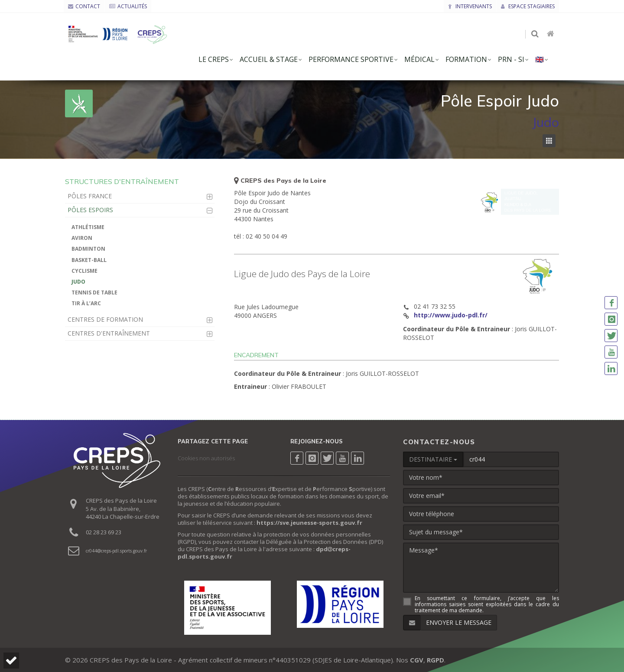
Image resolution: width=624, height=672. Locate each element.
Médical (419, 59)
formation (466, 59)
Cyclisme (84, 271)
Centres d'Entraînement (109, 333)
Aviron (82, 238)
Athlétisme (88, 227)
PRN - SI (511, 59)
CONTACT (84, 6)
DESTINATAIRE (433, 459)
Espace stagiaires (528, 6)
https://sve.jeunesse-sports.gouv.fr (309, 523)
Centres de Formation (105, 319)
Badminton (88, 249)
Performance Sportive (351, 59)
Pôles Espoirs (90, 210)
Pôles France (90, 196)
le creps (214, 59)
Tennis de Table (94, 292)
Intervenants (470, 6)
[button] (11, 661)
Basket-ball (89, 260)
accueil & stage (269, 59)
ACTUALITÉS (128, 6)
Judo (78, 282)
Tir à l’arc (86, 303)
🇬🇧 (539, 59)
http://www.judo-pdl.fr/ (451, 315)
